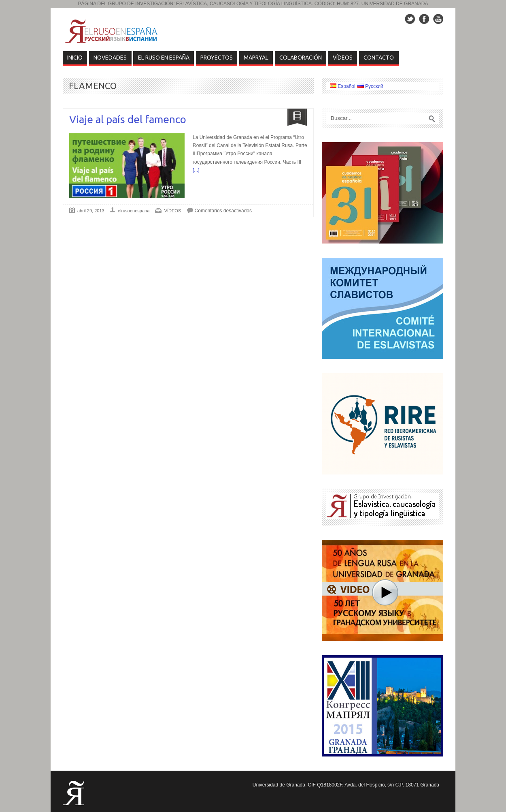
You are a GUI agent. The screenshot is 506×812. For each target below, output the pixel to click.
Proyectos (217, 58)
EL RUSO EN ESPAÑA (164, 58)
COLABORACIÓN (301, 58)
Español (343, 86)
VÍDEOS (343, 58)
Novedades (110, 58)
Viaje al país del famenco (128, 119)
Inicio (75, 58)
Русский (370, 86)
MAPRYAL (256, 58)
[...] (196, 170)
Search (432, 119)
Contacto (379, 58)
